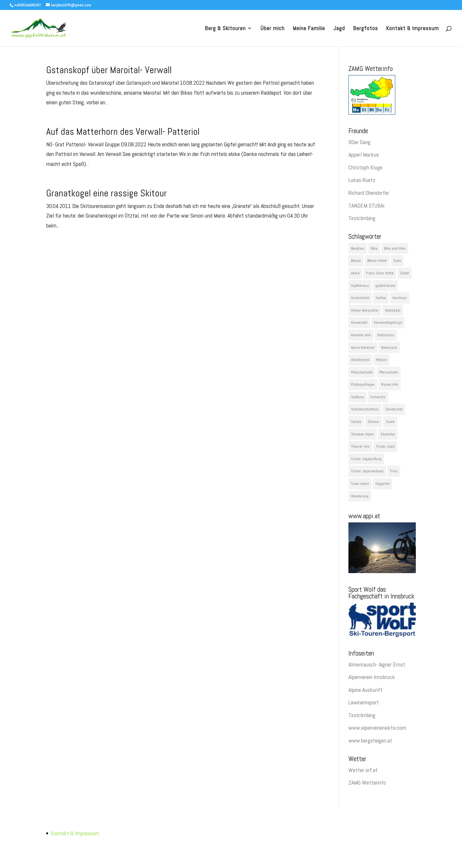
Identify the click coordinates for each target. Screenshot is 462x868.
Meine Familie (309, 29)
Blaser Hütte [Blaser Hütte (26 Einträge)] (377, 261)
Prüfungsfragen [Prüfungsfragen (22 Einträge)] (363, 384)
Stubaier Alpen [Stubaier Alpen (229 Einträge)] (363, 434)
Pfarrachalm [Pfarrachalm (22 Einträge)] (389, 372)
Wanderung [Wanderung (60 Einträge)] (360, 496)
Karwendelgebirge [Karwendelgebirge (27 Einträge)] (388, 322)
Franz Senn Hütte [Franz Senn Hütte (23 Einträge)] (380, 273)
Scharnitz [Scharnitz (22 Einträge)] (378, 397)
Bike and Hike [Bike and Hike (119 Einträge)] (395, 248)
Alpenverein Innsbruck (372, 677)
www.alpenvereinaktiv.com (377, 728)
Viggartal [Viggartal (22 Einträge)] (382, 484)
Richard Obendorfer (369, 193)
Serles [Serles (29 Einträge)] (356, 422)
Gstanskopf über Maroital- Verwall (109, 70)
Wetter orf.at (363, 770)
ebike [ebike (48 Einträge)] (355, 273)
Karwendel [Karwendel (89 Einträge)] (359, 322)
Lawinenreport (364, 702)
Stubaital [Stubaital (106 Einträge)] (388, 434)
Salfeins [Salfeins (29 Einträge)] (357, 397)
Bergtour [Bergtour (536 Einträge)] (358, 248)
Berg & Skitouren (225, 29)
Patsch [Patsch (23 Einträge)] (381, 360)
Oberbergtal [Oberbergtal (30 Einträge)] (360, 360)
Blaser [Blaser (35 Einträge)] (356, 261)
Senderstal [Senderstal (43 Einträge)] (394, 409)
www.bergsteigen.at (370, 740)
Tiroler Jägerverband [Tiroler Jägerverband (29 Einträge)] (367, 471)
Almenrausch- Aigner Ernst (377, 664)
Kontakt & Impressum (413, 29)
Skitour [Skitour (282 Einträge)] (373, 422)
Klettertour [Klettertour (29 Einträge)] (386, 335)
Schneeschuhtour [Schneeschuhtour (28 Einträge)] (365, 409)
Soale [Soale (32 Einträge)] (390, 422)
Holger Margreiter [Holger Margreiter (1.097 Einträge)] (365, 310)
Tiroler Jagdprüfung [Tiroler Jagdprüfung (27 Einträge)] (366, 459)
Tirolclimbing (362, 218)
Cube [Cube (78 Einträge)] (397, 261)
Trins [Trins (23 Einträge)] (394, 471)
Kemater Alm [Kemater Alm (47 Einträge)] (361, 335)
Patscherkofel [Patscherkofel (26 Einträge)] (362, 372)
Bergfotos (366, 29)
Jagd (339, 29)
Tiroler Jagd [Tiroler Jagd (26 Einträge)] (385, 446)
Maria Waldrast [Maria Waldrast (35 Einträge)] (363, 348)
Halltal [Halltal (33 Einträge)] (381, 298)
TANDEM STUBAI (366, 206)
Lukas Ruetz (362, 180)
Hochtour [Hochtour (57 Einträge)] (400, 298)
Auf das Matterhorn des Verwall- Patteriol (123, 132)
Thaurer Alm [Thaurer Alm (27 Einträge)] (360, 446)
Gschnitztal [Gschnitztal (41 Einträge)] (360, 298)
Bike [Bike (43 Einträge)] (374, 248)
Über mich (273, 29)
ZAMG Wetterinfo (367, 782)
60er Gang (359, 142)
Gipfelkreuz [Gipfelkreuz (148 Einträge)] (360, 286)
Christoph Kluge (365, 167)
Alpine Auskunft (365, 690)
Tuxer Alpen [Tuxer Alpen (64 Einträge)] (360, 484)
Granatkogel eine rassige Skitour (107, 193)
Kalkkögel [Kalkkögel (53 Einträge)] (393, 310)
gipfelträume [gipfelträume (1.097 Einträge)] (385, 286)
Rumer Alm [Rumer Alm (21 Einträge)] (390, 384)
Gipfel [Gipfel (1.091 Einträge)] (405, 273)
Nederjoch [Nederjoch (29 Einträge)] (389, 348)
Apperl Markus (364, 155)
